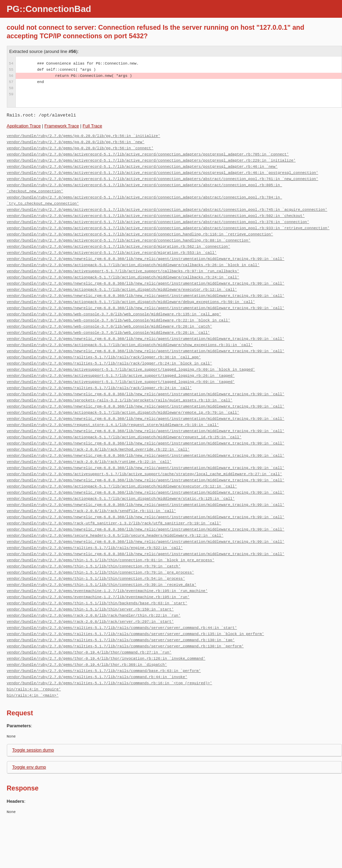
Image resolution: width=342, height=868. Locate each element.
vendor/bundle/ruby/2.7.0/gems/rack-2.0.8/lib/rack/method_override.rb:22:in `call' (98, 449)
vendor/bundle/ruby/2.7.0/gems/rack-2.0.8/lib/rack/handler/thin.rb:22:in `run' (94, 615)
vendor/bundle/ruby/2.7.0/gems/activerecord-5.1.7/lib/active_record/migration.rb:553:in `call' (112, 253)
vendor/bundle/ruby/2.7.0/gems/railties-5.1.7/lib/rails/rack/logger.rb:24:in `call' (99, 388)
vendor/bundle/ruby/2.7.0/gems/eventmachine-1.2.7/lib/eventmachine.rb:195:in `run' (98, 597)
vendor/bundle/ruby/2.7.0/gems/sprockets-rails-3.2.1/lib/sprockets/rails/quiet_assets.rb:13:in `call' (120, 400)
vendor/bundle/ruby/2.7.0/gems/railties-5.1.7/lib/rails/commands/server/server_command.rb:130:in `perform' (125, 646)
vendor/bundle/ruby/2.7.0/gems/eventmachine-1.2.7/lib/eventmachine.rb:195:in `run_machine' (107, 591)
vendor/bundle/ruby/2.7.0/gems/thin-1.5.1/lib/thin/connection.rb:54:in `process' (96, 578)
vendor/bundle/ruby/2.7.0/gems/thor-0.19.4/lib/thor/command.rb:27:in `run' (89, 652)
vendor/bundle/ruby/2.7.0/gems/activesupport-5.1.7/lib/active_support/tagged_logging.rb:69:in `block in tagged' (131, 369)
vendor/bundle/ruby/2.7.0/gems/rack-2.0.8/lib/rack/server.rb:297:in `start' (90, 622)
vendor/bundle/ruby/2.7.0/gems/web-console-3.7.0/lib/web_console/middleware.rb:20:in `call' (108, 333)
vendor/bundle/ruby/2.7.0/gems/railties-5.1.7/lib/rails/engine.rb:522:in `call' (95, 548)
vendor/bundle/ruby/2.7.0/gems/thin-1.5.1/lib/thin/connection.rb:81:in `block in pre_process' (111, 560)
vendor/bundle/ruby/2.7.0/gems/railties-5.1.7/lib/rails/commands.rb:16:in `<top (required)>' (110, 683)
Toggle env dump (29, 767)
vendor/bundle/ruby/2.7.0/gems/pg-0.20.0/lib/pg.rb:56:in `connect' (80, 148)
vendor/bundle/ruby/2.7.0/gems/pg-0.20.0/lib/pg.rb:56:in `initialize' (84, 136)
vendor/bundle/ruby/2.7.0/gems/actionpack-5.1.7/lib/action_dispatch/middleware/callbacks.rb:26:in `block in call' (133, 265)
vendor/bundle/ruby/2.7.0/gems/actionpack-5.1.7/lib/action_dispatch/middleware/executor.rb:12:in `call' (122, 290)
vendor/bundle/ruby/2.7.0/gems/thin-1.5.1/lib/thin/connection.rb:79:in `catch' (94, 566)
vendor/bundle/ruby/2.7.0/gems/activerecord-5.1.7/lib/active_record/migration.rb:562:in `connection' (119, 246)
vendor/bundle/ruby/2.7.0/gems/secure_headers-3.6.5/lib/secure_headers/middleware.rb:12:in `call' (115, 535)
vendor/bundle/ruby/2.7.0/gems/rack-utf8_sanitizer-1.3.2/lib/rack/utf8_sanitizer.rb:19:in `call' (114, 523)
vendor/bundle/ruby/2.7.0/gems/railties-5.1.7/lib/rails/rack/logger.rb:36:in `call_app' (104, 357)
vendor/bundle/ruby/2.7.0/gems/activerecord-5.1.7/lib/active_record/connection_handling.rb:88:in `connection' (129, 240)
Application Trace (24, 126)
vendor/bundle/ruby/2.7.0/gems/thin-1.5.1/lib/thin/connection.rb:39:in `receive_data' (102, 585)
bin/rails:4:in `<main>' (33, 695)
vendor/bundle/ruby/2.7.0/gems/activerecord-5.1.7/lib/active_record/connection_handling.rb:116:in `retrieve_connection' (140, 234)
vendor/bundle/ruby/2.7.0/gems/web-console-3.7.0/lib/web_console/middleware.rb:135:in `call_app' (114, 314)
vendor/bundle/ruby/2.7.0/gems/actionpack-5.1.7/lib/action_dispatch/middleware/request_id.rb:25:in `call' (124, 437)
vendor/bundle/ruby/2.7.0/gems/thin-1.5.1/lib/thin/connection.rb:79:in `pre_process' (101, 572)
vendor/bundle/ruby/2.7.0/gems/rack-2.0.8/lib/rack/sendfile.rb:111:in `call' (91, 511)
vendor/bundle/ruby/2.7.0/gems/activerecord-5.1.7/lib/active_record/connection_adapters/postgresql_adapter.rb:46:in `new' (142, 167)
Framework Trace (62, 126)
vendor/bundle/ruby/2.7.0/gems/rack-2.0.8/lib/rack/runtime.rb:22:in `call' (89, 462)
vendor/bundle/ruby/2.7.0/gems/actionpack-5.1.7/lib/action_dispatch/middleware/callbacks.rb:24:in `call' (123, 277)
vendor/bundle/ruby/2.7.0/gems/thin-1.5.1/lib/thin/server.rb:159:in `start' (90, 609)
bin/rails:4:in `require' (34, 689)
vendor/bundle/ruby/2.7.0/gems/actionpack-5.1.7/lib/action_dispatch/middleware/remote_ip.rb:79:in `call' (123, 412)
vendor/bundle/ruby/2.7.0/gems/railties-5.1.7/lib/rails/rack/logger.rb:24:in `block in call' (110, 363)
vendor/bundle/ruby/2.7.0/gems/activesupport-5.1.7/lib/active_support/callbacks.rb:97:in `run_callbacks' (123, 271)
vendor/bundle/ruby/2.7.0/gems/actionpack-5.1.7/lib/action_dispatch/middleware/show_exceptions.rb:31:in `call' (130, 345)
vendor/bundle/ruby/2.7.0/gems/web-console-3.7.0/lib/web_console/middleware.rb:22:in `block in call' (119, 320)
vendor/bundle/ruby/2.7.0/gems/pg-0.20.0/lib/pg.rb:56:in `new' (76, 142)
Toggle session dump (33, 750)
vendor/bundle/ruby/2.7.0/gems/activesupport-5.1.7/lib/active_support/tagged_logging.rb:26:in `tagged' (121, 376)
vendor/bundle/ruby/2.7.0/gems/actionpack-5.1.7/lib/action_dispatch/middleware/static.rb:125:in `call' (121, 499)
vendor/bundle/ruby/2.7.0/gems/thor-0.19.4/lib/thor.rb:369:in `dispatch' (87, 665)
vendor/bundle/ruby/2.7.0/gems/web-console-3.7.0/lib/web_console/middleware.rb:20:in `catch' (110, 326)
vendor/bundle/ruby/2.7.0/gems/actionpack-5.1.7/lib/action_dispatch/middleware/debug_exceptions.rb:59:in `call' (131, 302)
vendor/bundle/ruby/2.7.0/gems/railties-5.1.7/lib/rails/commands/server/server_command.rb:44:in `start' (122, 628)
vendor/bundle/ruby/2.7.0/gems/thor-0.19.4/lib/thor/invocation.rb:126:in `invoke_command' (106, 658)
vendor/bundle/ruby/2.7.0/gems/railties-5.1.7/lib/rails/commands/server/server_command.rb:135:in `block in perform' (135, 634)
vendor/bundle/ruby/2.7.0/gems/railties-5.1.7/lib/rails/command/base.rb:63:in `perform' (104, 671)
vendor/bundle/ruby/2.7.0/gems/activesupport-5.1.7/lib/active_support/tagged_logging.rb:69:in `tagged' (121, 382)
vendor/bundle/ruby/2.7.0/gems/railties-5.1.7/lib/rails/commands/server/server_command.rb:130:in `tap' (121, 640)
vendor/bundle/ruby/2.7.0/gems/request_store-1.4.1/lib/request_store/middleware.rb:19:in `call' (113, 425)
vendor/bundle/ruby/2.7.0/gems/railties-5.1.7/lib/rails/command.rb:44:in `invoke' (97, 677)
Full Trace (93, 126)
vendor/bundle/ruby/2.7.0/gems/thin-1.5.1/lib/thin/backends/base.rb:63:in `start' (97, 603)
